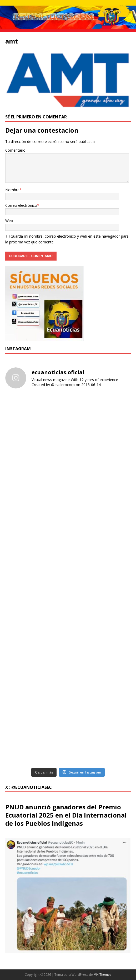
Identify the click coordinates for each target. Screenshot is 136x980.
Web (9, 221)
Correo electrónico (21, 205)
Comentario (15, 150)
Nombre (12, 190)
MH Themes (102, 975)
